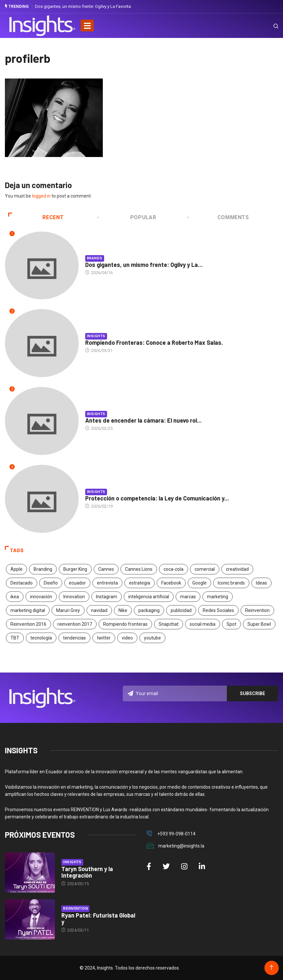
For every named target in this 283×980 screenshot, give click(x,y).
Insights (96, 336)
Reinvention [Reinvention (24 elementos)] (257, 610)
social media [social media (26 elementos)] (203, 624)
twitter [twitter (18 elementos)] (104, 638)
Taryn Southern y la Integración (87, 872)
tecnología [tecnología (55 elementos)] (41, 638)
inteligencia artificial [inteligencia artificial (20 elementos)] (149, 597)
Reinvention (75, 909)
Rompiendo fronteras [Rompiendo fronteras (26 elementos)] (125, 624)
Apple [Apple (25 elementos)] (16, 569)
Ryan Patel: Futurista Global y (98, 919)
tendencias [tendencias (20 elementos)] (74, 638)
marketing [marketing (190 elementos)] (218, 597)
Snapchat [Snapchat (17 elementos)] (169, 624)
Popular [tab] (127, 217)
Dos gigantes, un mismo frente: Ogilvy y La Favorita (83, 6)
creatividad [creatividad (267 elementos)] (237, 569)
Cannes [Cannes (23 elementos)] (106, 569)
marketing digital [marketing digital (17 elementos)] (28, 610)
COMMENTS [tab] (218, 217)
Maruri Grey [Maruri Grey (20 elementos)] (68, 610)
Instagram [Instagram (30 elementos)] (107, 597)
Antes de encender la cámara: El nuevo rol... (143, 420)
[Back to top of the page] (271, 968)
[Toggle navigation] (87, 26)
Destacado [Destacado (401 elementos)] (22, 583)
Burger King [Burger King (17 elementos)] (75, 569)
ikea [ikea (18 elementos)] (15, 597)
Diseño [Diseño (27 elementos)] (51, 583)
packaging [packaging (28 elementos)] (149, 610)
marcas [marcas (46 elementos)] (188, 597)
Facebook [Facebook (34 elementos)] (171, 583)
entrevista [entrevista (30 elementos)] (107, 583)
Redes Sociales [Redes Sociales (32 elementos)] (218, 610)
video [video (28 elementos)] (127, 638)
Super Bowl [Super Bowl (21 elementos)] (259, 624)
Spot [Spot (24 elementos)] (231, 624)
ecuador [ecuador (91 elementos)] (77, 583)
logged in (41, 196)
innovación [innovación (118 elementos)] (41, 597)
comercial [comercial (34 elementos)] (205, 569)
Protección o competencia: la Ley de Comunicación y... (157, 498)
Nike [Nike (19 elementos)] (123, 610)
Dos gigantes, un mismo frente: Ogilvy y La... (144, 265)
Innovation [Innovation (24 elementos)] (74, 597)
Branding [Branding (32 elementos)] (43, 569)
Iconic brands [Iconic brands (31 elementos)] (231, 583)
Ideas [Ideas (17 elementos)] (261, 583)
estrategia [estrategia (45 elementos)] (140, 583)
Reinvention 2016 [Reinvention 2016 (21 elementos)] (28, 624)
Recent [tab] (36, 217)
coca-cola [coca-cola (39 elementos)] (173, 569)
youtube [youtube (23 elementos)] (152, 638)
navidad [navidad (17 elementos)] (99, 610)
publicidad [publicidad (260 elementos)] (181, 610)
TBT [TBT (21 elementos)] (15, 638)
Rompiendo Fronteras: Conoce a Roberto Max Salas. (154, 342)
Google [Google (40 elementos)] (199, 583)
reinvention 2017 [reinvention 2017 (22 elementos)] (75, 624)
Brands (95, 258)
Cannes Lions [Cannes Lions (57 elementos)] (139, 569)
